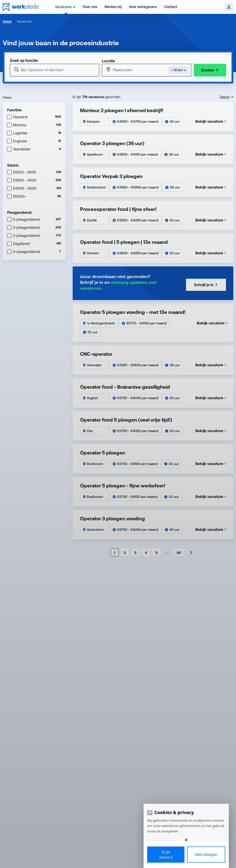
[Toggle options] (186, 840)
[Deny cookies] (206, 855)
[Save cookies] (166, 855)
